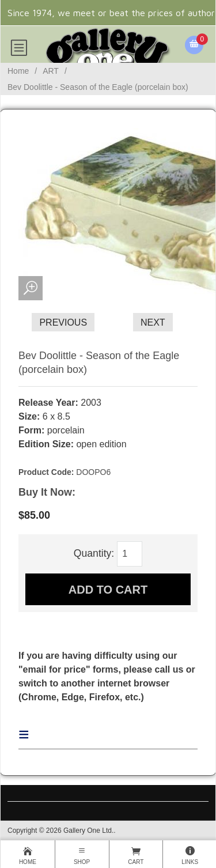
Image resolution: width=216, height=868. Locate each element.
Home (18, 71)
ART (51, 71)
